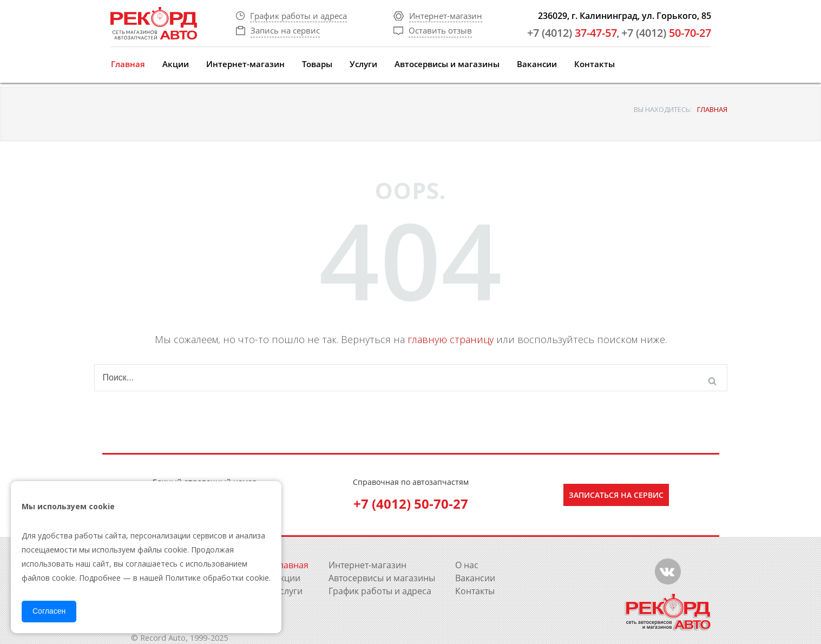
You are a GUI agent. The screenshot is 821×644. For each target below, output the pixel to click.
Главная (128, 64)
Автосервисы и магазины (447, 64)
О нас (467, 565)
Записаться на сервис (616, 495)
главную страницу (451, 339)
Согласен (49, 611)
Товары (317, 64)
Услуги (363, 64)
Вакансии (537, 64)
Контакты (595, 64)
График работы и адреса (380, 591)
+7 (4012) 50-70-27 (411, 504)
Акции (176, 64)
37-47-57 (572, 33)
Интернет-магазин (245, 64)
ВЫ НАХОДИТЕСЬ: (663, 109)
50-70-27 (666, 33)
